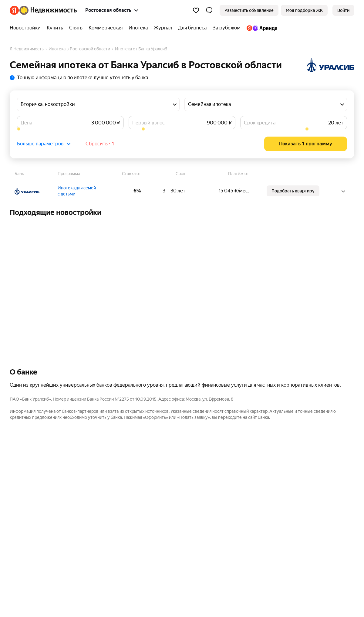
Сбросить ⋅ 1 (100, 144)
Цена (26, 123)
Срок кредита (260, 123)
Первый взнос (148, 123)
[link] (343, 10)
